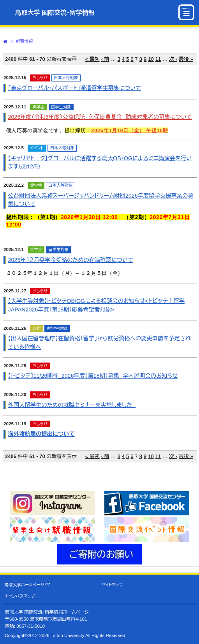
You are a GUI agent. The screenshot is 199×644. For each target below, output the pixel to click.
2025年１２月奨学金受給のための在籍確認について (71, 260)
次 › (173, 59)
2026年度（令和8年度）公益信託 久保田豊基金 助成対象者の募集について (100, 117)
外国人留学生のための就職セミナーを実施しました (72, 405)
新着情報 (25, 41)
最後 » (186, 59)
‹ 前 (105, 59)
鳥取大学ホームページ (27, 585)
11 (158, 59)
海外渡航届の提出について (41, 434)
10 (151, 59)
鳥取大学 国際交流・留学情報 (55, 13)
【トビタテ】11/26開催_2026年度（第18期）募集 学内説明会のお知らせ (93, 376)
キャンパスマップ (20, 596)
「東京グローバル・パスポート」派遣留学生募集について (75, 88)
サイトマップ (112, 585)
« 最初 (92, 59)
